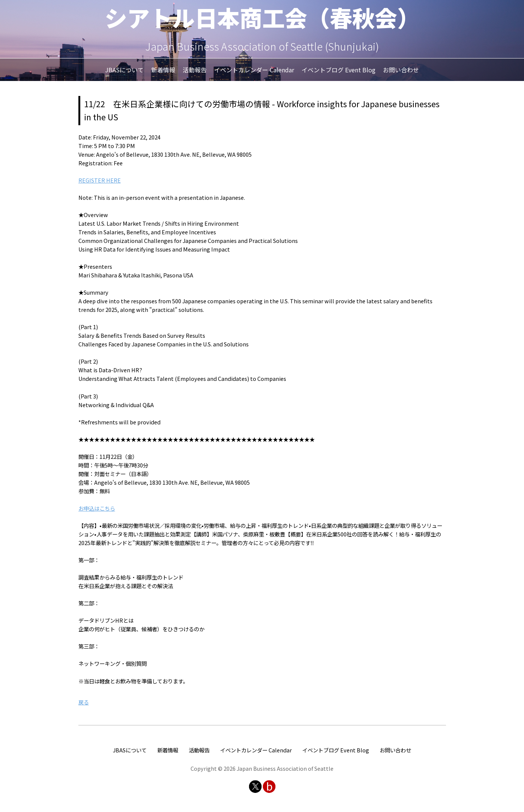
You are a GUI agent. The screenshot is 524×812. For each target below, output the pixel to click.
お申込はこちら (97, 508)
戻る (84, 702)
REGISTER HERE (100, 180)
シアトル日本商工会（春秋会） (262, 17)
